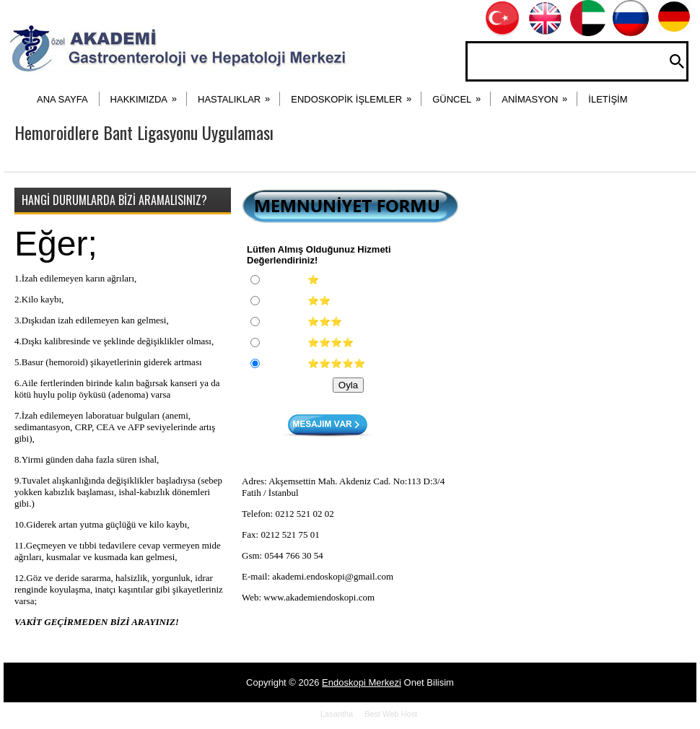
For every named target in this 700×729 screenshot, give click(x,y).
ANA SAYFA (62, 99)
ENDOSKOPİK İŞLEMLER (356, 94)
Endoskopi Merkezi (362, 682)
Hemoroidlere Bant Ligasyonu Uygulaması (144, 132)
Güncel (461, 94)
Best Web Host (391, 714)
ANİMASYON (539, 94)
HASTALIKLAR (239, 94)
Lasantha (337, 714)
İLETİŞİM (608, 99)
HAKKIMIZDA (148, 94)
